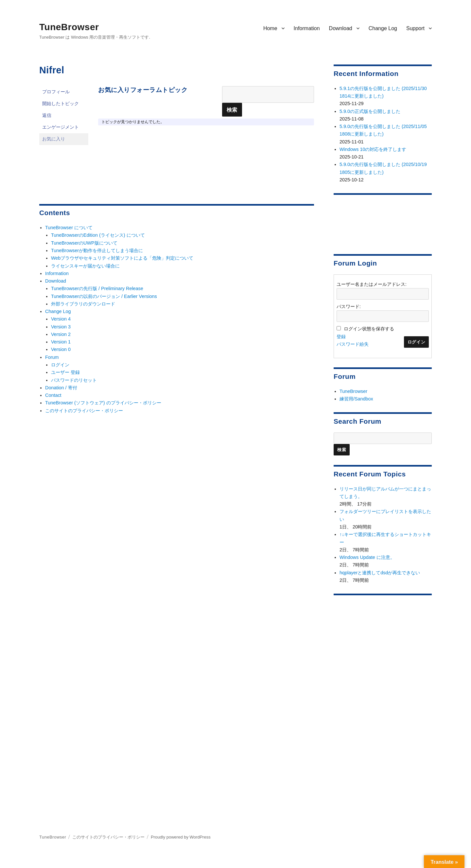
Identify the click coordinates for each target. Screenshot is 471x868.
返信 (47, 115)
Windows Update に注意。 (367, 557)
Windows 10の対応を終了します (373, 149)
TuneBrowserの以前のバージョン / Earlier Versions (104, 296)
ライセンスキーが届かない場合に (85, 266)
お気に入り (54, 139)
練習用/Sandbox (356, 399)
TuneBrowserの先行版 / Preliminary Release (97, 288)
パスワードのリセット (74, 380)
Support (415, 28)
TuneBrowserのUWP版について (84, 243)
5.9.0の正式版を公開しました (370, 111)
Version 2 (61, 334)
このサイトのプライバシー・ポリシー (84, 411)
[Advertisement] (384, 222)
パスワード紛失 (353, 344)
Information (307, 28)
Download (341, 28)
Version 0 (61, 349)
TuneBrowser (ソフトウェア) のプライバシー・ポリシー (103, 403)
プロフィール (56, 92)
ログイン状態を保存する (369, 329)
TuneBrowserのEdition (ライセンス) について (98, 235)
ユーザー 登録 (65, 372)
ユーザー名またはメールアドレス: (372, 284)
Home (270, 28)
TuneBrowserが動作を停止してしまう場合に (97, 250)
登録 (341, 337)
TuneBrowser (69, 27)
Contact (53, 395)
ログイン (60, 365)
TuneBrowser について (69, 228)
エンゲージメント (61, 127)
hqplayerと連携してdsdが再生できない (380, 573)
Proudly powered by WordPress (181, 837)
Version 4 (61, 319)
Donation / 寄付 (61, 388)
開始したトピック (61, 104)
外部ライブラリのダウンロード (83, 304)
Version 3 (61, 327)
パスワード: (349, 306)
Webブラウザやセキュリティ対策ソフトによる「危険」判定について (122, 258)
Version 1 (61, 342)
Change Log (383, 28)
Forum (52, 357)
